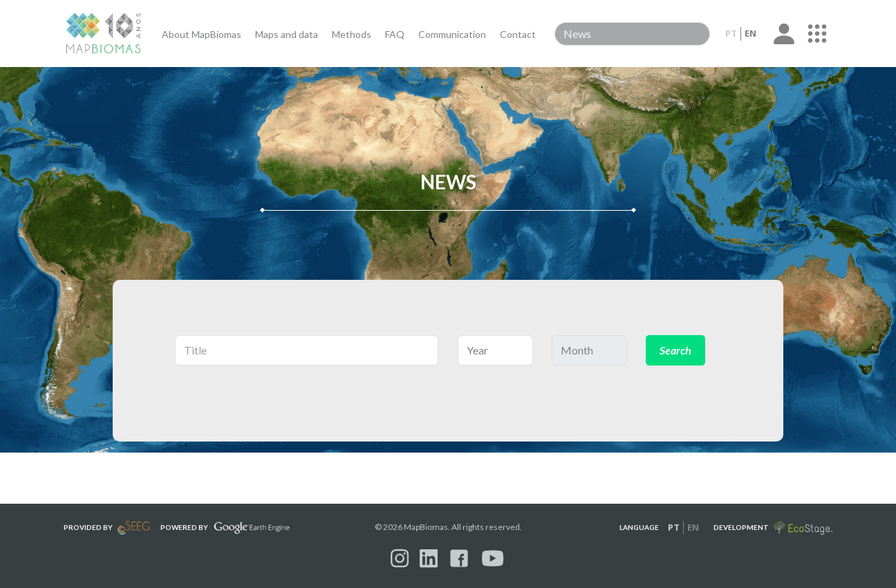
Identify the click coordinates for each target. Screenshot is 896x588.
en (750, 33)
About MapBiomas (202, 34)
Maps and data (287, 34)
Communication (452, 34)
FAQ (395, 34)
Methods (352, 34)
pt (731, 33)
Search (675, 350)
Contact (518, 34)
